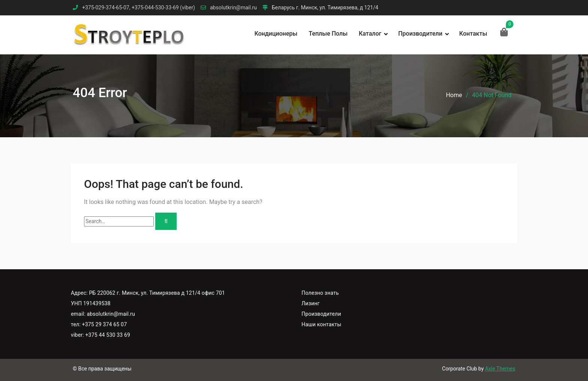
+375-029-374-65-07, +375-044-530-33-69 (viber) (139, 8)
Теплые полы (328, 34)
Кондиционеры (276, 34)
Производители (420, 34)
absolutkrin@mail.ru (233, 8)
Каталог (370, 34)
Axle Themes (500, 369)
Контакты (473, 34)
